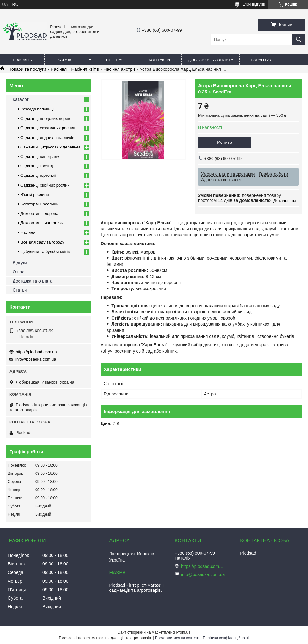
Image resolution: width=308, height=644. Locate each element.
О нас (18, 272)
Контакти (159, 60)
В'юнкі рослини (35, 195)
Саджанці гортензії (38, 175)
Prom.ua (183, 632)
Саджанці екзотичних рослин (48, 128)
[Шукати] (299, 39)
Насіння (59, 69)
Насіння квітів (85, 69)
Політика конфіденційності (226, 638)
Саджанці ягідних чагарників (47, 138)
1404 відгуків (254, 4)
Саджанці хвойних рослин (45, 185)
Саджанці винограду (40, 157)
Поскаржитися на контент (177, 638)
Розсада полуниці (37, 109)
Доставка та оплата (211, 60)
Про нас (115, 60)
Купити (225, 143)
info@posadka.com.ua (36, 359)
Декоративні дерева (39, 213)
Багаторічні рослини (39, 204)
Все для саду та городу (42, 242)
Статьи (20, 290)
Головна (22, 60)
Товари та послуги (27, 69)
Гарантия (262, 60)
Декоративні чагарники (42, 223)
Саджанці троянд (37, 166)
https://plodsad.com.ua (36, 352)
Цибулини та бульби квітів (45, 252)
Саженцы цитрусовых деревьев (51, 147)
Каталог (66, 60)
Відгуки (20, 263)
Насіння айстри (119, 69)
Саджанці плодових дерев (45, 118)
